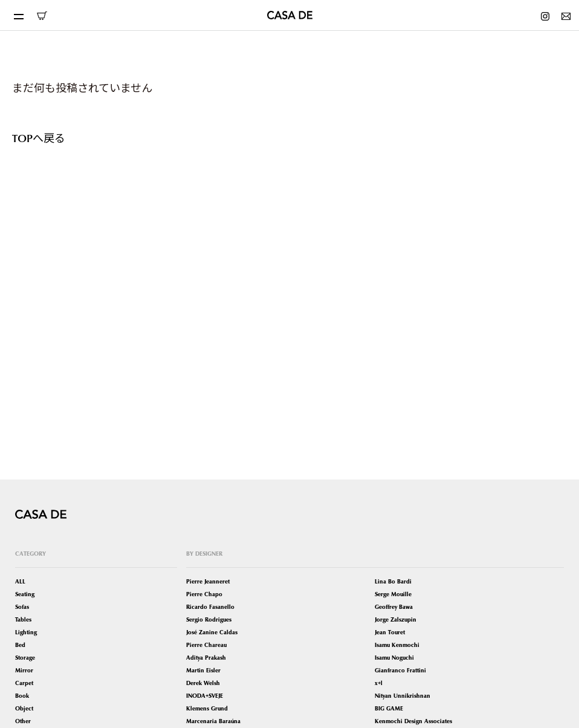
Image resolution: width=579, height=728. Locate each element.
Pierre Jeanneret (208, 581)
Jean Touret (390, 632)
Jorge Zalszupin (396, 619)
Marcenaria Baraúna (213, 721)
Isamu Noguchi (394, 658)
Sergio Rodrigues (209, 619)
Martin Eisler (203, 670)
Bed (20, 645)
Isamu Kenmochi (397, 645)
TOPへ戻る (39, 138)
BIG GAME (389, 708)
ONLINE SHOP (42, 16)
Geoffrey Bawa (394, 607)
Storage (25, 658)
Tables (23, 619)
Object (24, 708)
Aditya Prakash (206, 658)
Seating (25, 594)
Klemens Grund (207, 708)
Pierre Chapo (204, 594)
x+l (379, 683)
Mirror (24, 670)
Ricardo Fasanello (210, 607)
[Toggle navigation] (18, 15)
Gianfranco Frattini (400, 670)
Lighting (26, 632)
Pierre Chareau (206, 645)
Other (23, 721)
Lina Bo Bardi (393, 581)
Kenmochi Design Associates (413, 721)
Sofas (22, 607)
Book (22, 696)
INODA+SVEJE (205, 696)
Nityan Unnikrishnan (403, 696)
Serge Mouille (393, 594)
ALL (20, 581)
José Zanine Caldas (212, 632)
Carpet (24, 683)
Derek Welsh (203, 683)
